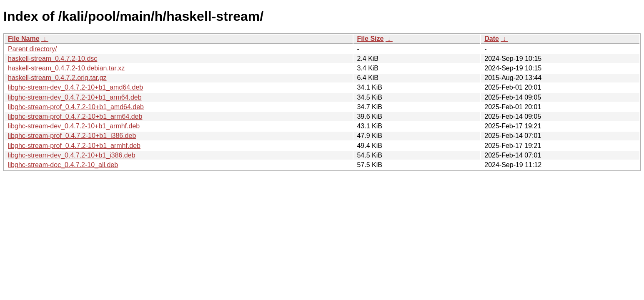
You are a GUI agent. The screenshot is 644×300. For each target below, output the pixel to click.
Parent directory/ (32, 49)
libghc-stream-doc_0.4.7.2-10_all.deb (63, 165)
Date (492, 39)
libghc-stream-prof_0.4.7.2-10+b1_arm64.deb (75, 116)
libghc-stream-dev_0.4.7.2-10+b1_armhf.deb (74, 126)
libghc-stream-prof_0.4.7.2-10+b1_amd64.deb (76, 107)
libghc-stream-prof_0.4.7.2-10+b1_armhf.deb (74, 146)
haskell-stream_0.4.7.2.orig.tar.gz (57, 78)
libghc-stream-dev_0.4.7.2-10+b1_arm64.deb (75, 97)
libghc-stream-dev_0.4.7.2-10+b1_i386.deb (72, 155)
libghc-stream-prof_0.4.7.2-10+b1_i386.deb (72, 136)
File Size (370, 39)
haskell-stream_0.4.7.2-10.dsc (53, 59)
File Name (24, 39)
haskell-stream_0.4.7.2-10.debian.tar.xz (66, 68)
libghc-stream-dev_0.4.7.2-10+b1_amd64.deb (75, 87)
